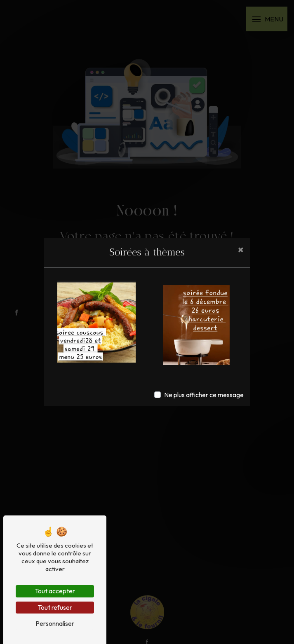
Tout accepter (55, 591)
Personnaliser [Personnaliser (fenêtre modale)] (55, 623)
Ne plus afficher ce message (204, 395)
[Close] (241, 249)
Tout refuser (55, 607)
